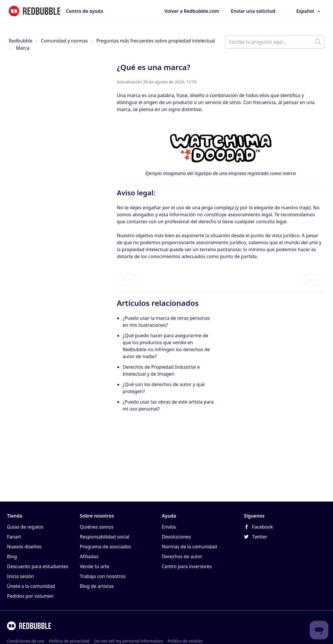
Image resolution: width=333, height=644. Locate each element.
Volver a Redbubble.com (192, 11)
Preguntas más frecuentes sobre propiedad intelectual (156, 41)
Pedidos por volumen (30, 596)
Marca (23, 48)
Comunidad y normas (64, 41)
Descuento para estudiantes (38, 566)
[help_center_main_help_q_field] (275, 42)
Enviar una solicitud (253, 11)
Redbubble (21, 41)
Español (305, 11)
